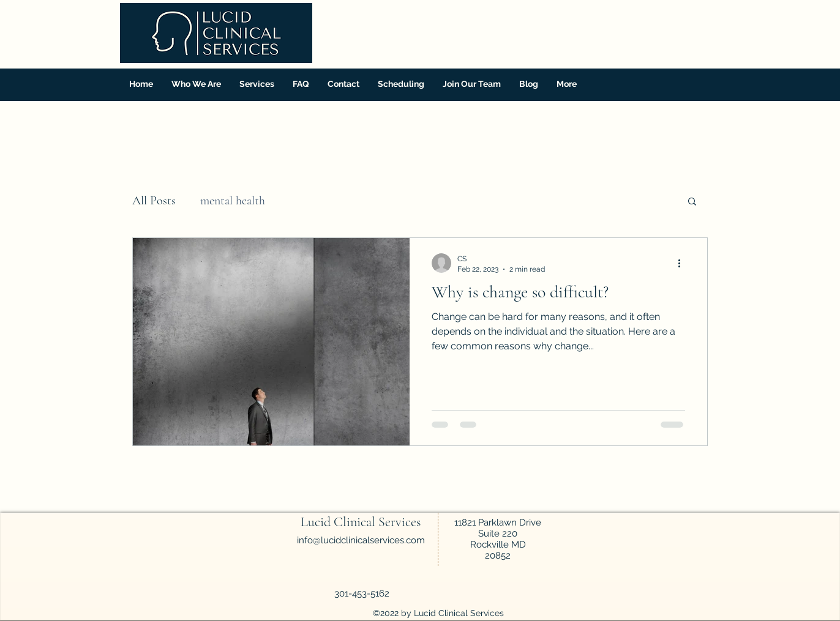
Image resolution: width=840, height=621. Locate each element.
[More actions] (683, 263)
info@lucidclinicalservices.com (361, 540)
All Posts (154, 201)
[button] (257, 84)
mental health (233, 201)
